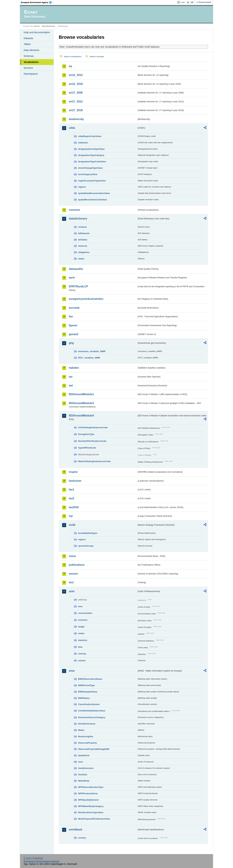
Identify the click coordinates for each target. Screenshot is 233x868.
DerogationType (86, 434)
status (81, 259)
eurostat (74, 308)
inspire (73, 472)
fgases (73, 325)
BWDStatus (84, 698)
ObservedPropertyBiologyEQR (94, 749)
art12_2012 (76, 75)
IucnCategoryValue (88, 174)
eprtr (72, 278)
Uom (80, 762)
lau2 (72, 498)
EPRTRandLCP (78, 286)
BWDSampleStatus (88, 692)
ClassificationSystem (89, 704)
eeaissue (83, 246)
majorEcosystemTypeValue (92, 181)
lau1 (72, 489)
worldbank (76, 830)
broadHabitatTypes (88, 533)
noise (72, 556)
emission (83, 620)
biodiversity (76, 119)
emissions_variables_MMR (92, 351)
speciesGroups (86, 546)
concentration (85, 613)
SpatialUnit (84, 755)
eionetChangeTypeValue (90, 168)
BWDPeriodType (86, 685)
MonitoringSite (86, 736)
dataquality (76, 269)
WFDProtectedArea (88, 793)
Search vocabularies (73, 57)
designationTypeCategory (91, 155)
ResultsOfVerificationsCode (92, 441)
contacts (83, 227)
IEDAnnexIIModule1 (81, 394)
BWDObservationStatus (90, 679)
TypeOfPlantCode (87, 448)
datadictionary (78, 219)
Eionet (37, 26)
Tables (27, 44)
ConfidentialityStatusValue (92, 711)
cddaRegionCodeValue (90, 136)
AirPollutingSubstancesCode (93, 427)
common (74, 210)
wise (72, 671)
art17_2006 (76, 93)
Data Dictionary (49, 26)
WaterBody (84, 781)
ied (71, 386)
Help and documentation (37, 32)
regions (82, 187)
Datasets (28, 38)
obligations (84, 252)
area (80, 606)
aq (70, 66)
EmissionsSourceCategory (92, 717)
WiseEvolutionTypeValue (91, 812)
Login (183, 2)
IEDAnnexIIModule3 (81, 403)
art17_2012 (76, 102)
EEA (37, 2)
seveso (73, 574)
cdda (72, 128)
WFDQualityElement (88, 800)
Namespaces (31, 74)
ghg (71, 343)
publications (77, 565)
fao (71, 316)
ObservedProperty (87, 743)
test (71, 582)
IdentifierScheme (87, 724)
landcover (75, 481)
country (82, 838)
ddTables (83, 240)
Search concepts (97, 57)
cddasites (83, 143)
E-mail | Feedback (33, 858)
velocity (82, 654)
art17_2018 (76, 110)
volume (82, 661)
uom (72, 591)
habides (74, 368)
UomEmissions (86, 768)
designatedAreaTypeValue (91, 149)
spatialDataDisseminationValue (94, 193)
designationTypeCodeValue (92, 162)
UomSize (83, 775)
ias (71, 377)
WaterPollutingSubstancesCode (94, 461)
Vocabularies (31, 62)
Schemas (29, 56)
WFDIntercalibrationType (91, 787)
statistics (83, 640)
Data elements (31, 50)
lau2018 (74, 507)
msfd (72, 525)
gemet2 (74, 334)
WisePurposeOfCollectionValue (94, 819)
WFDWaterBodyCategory (91, 806)
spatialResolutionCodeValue (92, 200)
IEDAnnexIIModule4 (81, 416)
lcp (71, 516)
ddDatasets (84, 233)
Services (28, 68)
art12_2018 (76, 84)
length (81, 627)
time (80, 647)
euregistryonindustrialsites (86, 299)
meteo (81, 633)
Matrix (81, 730)
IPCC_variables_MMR (89, 358)
